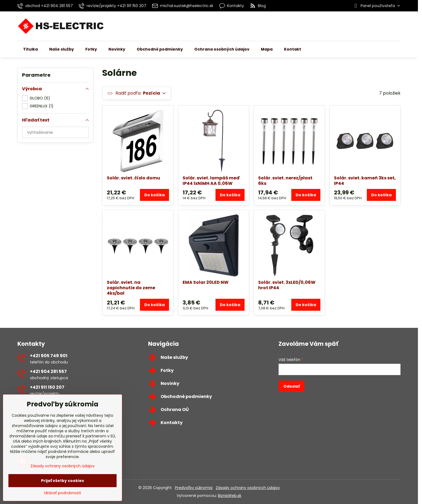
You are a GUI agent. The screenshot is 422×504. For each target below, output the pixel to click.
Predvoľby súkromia (194, 488)
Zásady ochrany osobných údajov (248, 488)
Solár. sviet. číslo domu (133, 178)
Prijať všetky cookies (62, 481)
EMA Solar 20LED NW (206, 282)
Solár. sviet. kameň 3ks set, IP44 (365, 181)
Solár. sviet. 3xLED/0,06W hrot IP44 (287, 285)
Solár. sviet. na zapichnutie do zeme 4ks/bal (131, 288)
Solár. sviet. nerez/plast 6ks (285, 181)
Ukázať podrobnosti (62, 493)
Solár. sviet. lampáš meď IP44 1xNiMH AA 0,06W (211, 181)
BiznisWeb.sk (230, 496)
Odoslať (292, 386)
